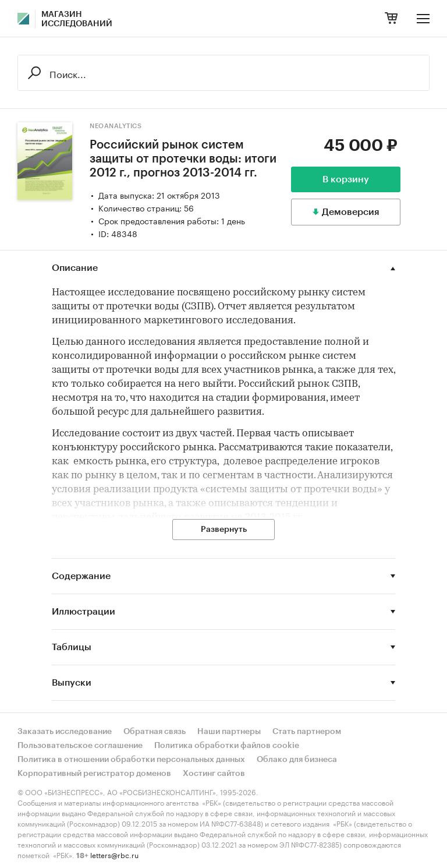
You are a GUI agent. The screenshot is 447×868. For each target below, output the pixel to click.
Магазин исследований (77, 19)
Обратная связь (155, 732)
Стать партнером (307, 732)
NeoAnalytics (116, 126)
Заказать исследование (65, 732)
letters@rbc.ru (114, 854)
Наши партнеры (229, 732)
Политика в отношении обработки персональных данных (131, 760)
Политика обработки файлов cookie (227, 746)
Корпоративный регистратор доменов (94, 774)
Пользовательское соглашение (80, 746)
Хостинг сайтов (214, 774)
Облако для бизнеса (297, 760)
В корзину (346, 179)
